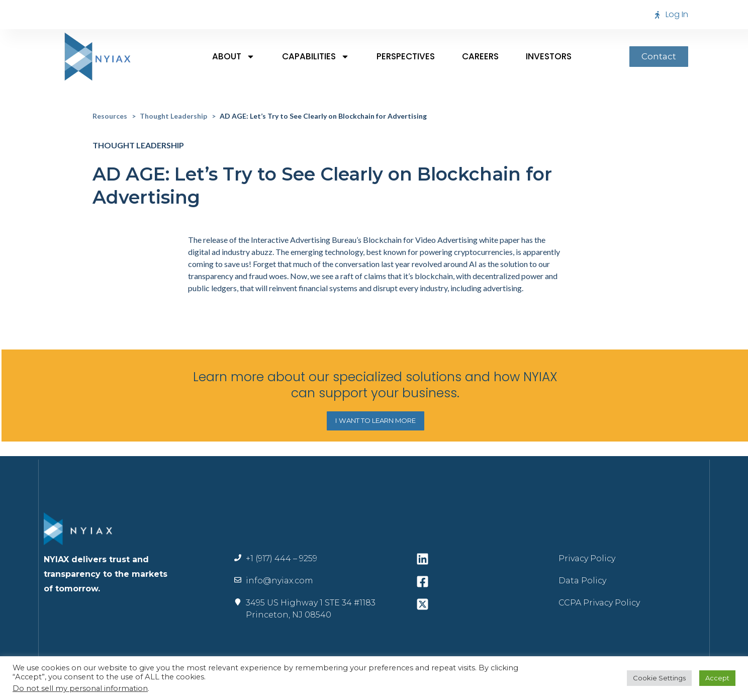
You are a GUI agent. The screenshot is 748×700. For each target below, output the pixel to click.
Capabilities (316, 57)
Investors (549, 56)
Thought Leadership (173, 116)
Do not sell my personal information (80, 688)
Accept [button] (717, 678)
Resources (110, 116)
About (233, 57)
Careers (480, 56)
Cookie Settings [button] (659, 678)
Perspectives (406, 56)
